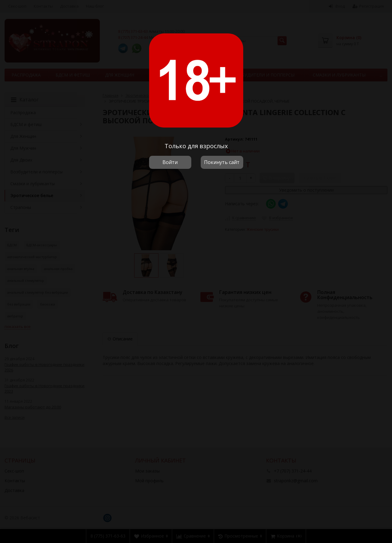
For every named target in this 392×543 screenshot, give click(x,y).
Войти (170, 162)
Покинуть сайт (222, 162)
